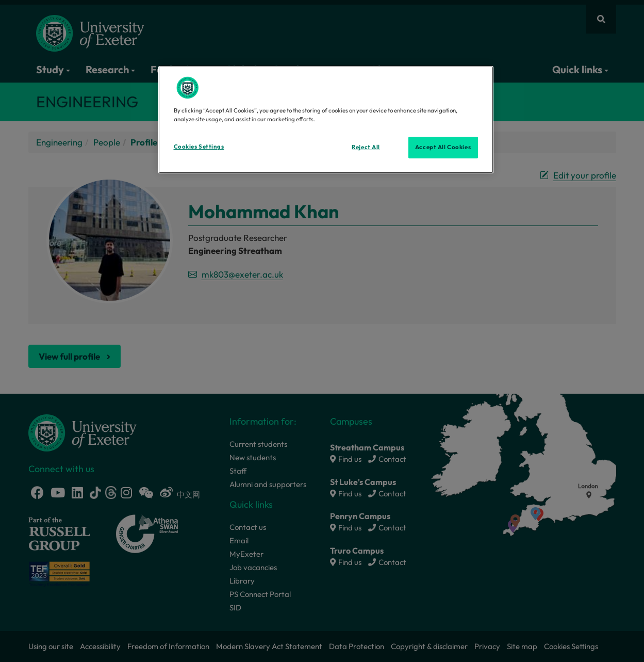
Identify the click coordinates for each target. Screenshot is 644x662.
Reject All (366, 147)
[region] (326, 120)
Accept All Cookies (443, 147)
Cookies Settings (199, 147)
